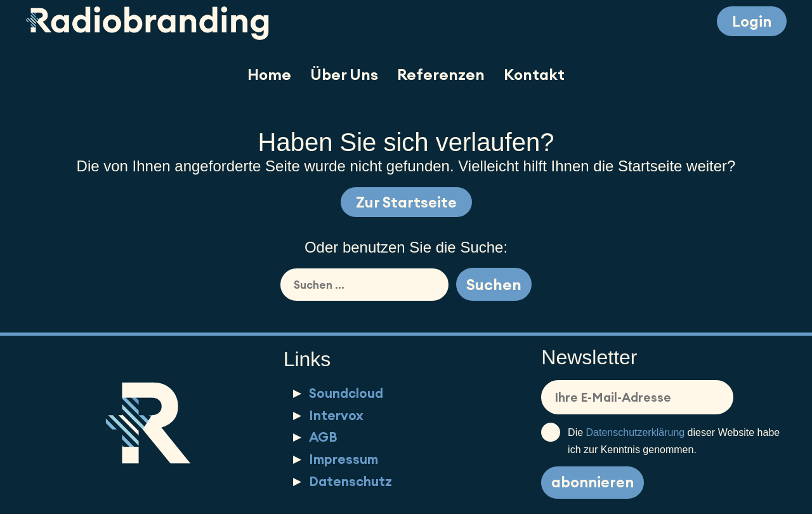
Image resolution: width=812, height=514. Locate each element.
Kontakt (534, 74)
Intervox (336, 415)
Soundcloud (346, 393)
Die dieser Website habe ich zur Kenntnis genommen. (660, 439)
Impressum (344, 459)
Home (269, 74)
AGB (323, 437)
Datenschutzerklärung (636, 432)
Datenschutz (350, 481)
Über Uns (344, 74)
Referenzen (441, 74)
